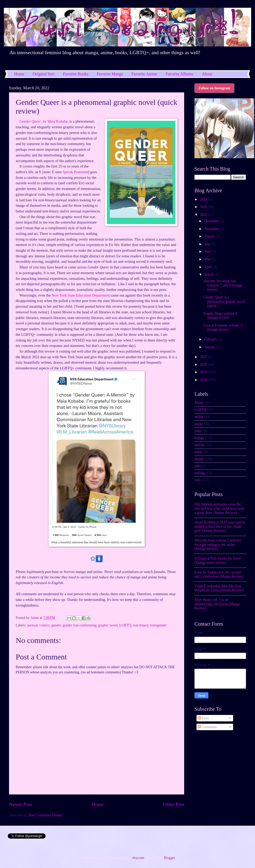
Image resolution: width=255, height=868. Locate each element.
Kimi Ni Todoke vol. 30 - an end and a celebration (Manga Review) (219, 575)
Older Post (174, 804)
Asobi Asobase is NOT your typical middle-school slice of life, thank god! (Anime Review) (220, 527)
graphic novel (108, 625)
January (210, 347)
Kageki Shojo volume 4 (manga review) (220, 316)
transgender (158, 625)
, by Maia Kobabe (43, 121)
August (210, 236)
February (211, 339)
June (208, 252)
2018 (204, 380)
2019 (204, 372)
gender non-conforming (79, 625)
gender (56, 625)
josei (198, 431)
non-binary (141, 625)
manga (199, 438)
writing (200, 473)
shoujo (199, 459)
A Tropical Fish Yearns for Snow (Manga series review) (218, 561)
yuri (197, 480)
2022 (204, 215)
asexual (32, 625)
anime (199, 417)
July (208, 244)
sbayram (138, 858)
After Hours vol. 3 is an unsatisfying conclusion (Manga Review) (217, 604)
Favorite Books (75, 74)
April (209, 267)
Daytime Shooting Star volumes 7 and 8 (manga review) (223, 285)
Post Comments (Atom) (45, 815)
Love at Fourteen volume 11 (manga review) (223, 328)
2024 (204, 199)
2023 (204, 207)
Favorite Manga (110, 74)
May (208, 259)
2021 (204, 357)
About (199, 403)
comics (44, 625)
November (212, 229)
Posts (203, 718)
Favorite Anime (144, 74)
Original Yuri (44, 74)
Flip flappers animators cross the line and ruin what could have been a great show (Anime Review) (219, 508)
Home (19, 74)
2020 (204, 365)
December (212, 221)
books (199, 424)
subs (198, 466)
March (209, 274)
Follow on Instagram (214, 88)
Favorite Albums (179, 74)
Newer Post (21, 804)
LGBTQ (125, 625)
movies (200, 445)
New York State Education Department (81, 295)
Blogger (169, 858)
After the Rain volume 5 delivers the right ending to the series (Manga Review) (218, 545)
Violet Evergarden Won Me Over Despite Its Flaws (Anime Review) (219, 588)
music (199, 452)
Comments (207, 727)
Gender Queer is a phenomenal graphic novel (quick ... (224, 301)
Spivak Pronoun (75, 172)
